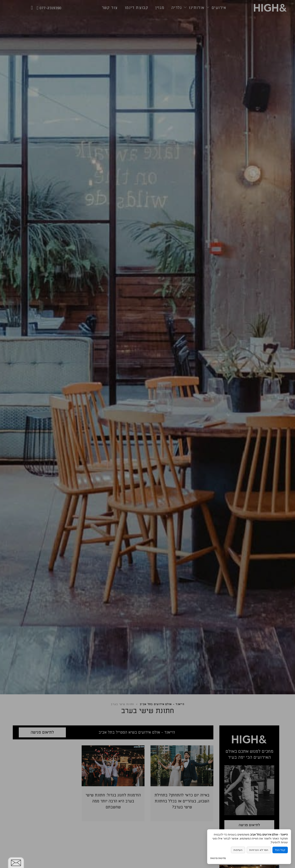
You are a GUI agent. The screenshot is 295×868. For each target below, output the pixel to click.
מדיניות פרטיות (218, 858)
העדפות (238, 850)
